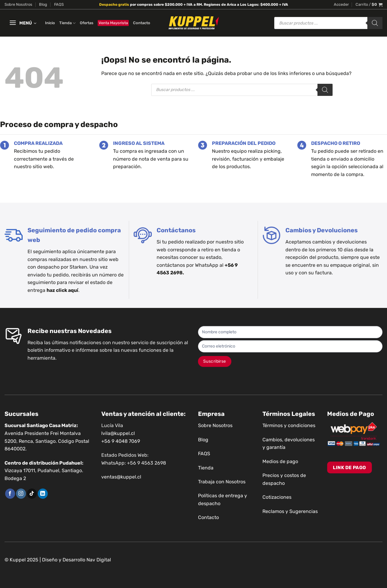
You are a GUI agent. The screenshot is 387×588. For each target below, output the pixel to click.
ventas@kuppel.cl (121, 477)
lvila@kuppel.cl (118, 433)
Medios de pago (280, 461)
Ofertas (87, 23)
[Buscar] (375, 23)
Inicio (50, 23)
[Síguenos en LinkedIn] (43, 494)
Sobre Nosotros (18, 4)
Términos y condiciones (289, 425)
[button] (341, 5)
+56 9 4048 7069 (121, 441)
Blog (43, 4)
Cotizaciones (277, 497)
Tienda (67, 23)
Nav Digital (99, 560)
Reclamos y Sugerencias (290, 511)
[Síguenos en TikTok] (32, 494)
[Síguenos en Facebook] (10, 494)
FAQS (59, 4)
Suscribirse (215, 361)
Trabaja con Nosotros (222, 482)
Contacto (142, 23)
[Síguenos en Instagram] (21, 494)
